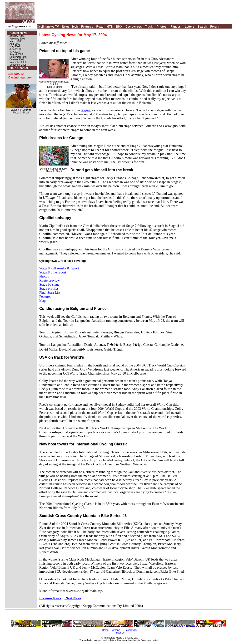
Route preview (50, 280)
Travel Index (131, 630)
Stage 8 (86, 110)
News (66, 27)
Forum (215, 27)
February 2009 (17, 39)
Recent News (18, 33)
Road (100, 27)
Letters (190, 27)
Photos (162, 27)
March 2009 (16, 41)
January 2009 (17, 36)
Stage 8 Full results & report (59, 268)
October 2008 (17, 60)
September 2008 (18, 57)
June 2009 (15, 49)
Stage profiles (49, 288)
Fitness (176, 27)
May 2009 (15, 46)
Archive (116, 630)
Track (149, 27)
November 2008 (18, 62)
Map (42, 301)
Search (202, 27)
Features (87, 27)
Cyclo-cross (134, 27)
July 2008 (15, 52)
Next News (73, 598)
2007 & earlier (19, 68)
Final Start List (50, 293)
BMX (119, 27)
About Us (120, 633)
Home (105, 630)
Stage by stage (49, 284)
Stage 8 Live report (53, 272)
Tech (75, 27)
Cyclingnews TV (48, 27)
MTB (110, 27)
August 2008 (16, 54)
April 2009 (15, 44)
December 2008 (18, 65)
